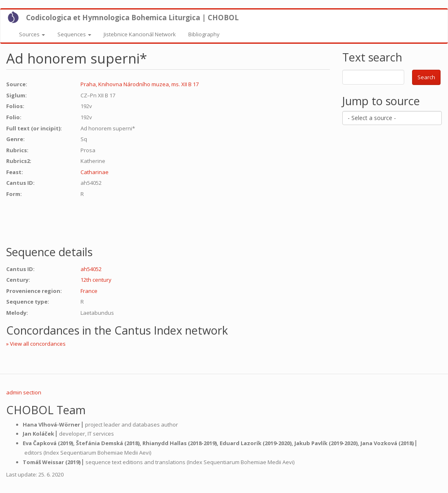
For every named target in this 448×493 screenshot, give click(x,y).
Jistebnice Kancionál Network (140, 34)
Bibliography (204, 34)
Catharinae (95, 172)
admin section (24, 392)
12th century (96, 280)
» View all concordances (36, 344)
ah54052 (91, 269)
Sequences (74, 34)
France (89, 291)
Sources (32, 34)
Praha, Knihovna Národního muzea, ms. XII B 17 (140, 84)
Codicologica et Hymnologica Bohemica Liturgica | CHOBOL (132, 18)
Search (426, 77)
